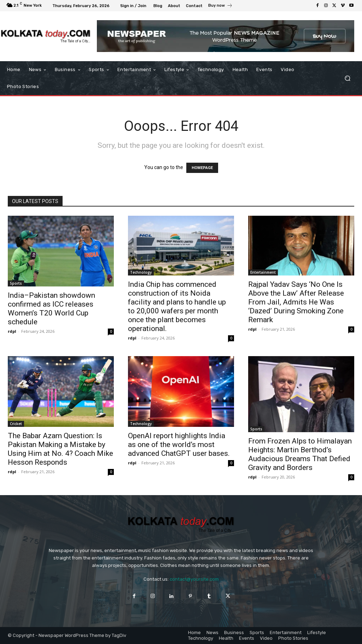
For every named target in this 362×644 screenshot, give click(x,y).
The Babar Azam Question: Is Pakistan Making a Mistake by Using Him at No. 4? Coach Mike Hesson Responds (60, 449)
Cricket (16, 424)
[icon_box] (220, 6)
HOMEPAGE (202, 168)
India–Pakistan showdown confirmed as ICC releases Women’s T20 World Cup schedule (51, 309)
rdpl (12, 331)
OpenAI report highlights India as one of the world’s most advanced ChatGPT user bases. (179, 445)
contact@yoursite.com (194, 579)
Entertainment (263, 272)
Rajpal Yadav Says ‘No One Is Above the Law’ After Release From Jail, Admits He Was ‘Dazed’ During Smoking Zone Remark (296, 302)
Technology (141, 272)
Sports (16, 283)
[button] (347, 78)
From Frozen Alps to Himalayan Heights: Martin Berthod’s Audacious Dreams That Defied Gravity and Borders (300, 454)
